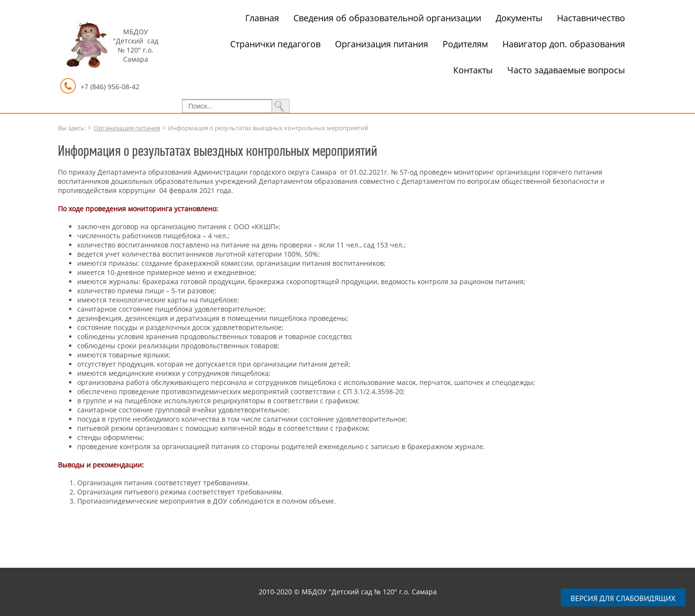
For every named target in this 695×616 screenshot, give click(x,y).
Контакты (473, 70)
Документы (519, 18)
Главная (262, 18)
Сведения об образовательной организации (387, 18)
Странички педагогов (275, 44)
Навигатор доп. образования (564, 44)
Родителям (465, 44)
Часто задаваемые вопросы (566, 70)
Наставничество (591, 18)
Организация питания (382, 44)
